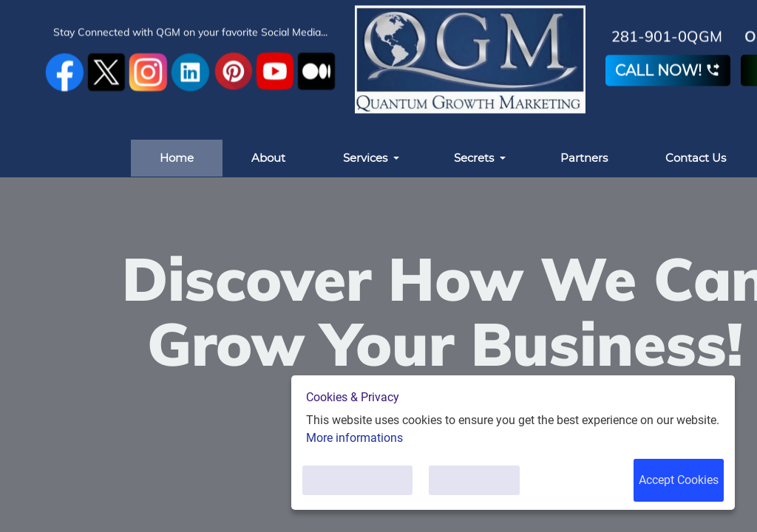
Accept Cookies (679, 480)
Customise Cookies (357, 480)
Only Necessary (474, 480)
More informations (354, 438)
